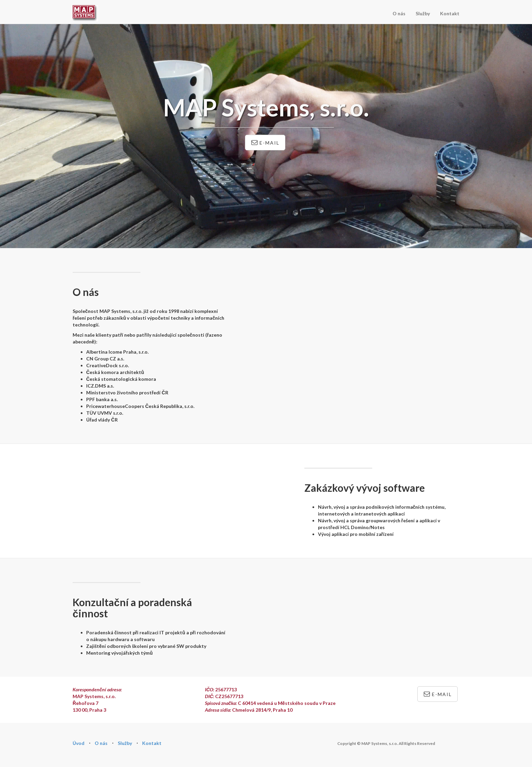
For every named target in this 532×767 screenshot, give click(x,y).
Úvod (79, 743)
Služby (423, 13)
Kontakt (450, 13)
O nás (399, 13)
